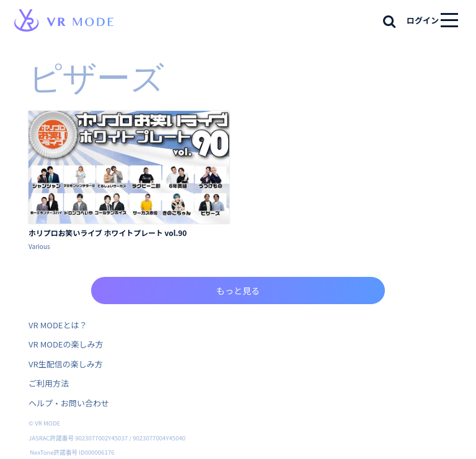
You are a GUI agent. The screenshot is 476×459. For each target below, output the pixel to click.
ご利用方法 (49, 383)
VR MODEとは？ (58, 325)
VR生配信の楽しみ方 (66, 364)
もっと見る (238, 291)
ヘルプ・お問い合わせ (69, 403)
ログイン (423, 20)
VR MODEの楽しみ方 (66, 344)
